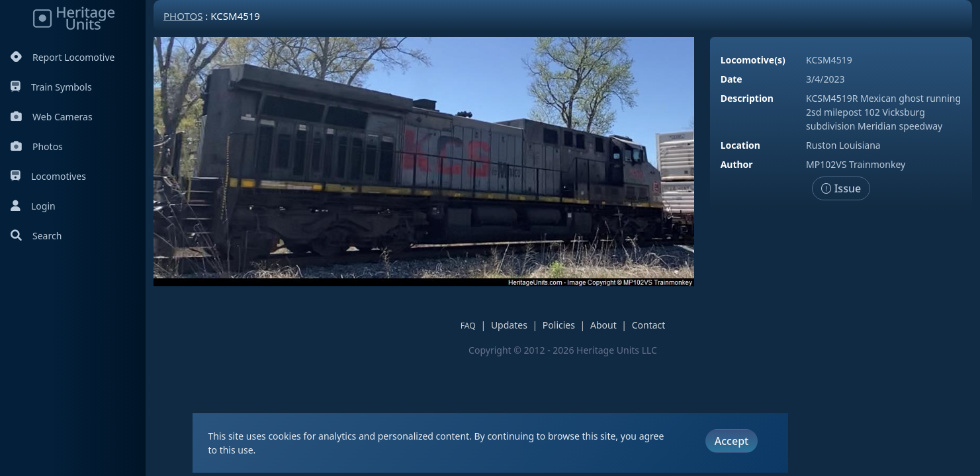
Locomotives (48, 176)
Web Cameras (52, 117)
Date (732, 79)
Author (737, 164)
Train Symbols (51, 87)
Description (747, 98)
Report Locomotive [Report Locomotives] (63, 57)
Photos (37, 146)
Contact (649, 325)
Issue (841, 188)
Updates (509, 325)
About (603, 325)
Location (740, 145)
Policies (559, 325)
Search (36, 236)
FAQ (468, 326)
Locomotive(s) (753, 60)
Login (33, 206)
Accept (732, 441)
